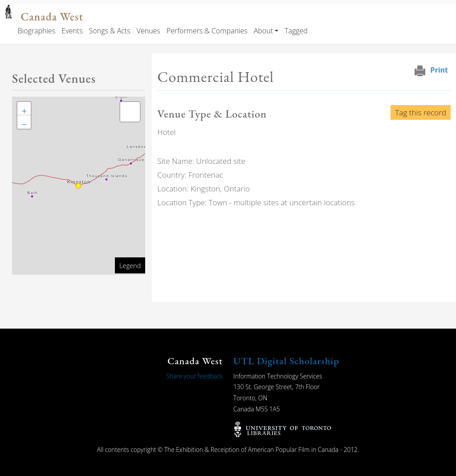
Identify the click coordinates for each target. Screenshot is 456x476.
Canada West (52, 17)
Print (439, 70)
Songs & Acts (110, 31)
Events (72, 31)
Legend (130, 265)
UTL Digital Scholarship (286, 361)
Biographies (36, 31)
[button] (24, 109)
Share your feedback (195, 376)
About (263, 31)
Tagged (296, 31)
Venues (149, 31)
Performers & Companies (207, 31)
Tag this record (421, 112)
